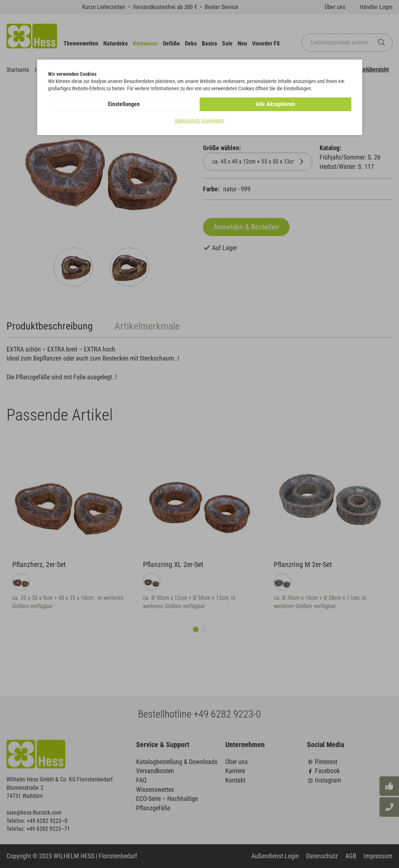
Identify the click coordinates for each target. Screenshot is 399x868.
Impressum (212, 121)
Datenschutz (188, 121)
